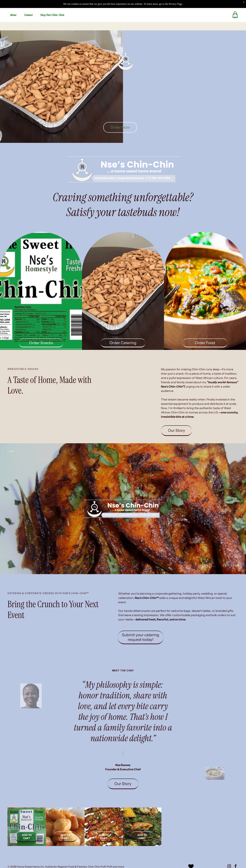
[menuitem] (15, 7)
